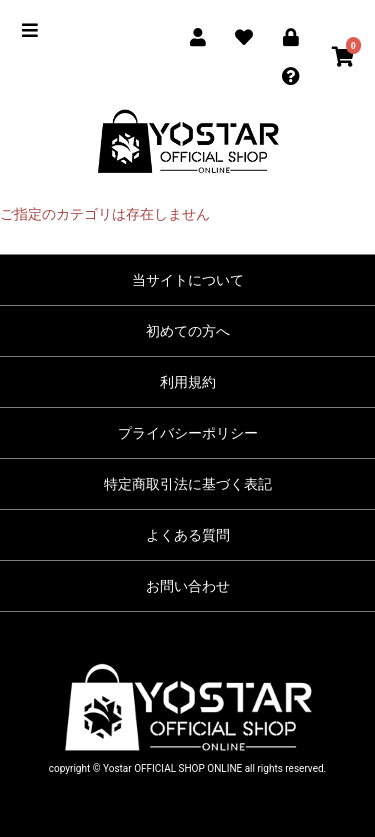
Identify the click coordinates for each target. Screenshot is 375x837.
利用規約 (188, 382)
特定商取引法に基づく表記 (188, 484)
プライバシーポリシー (188, 433)
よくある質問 (188, 535)
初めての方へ (188, 331)
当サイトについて (188, 280)
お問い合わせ (188, 586)
